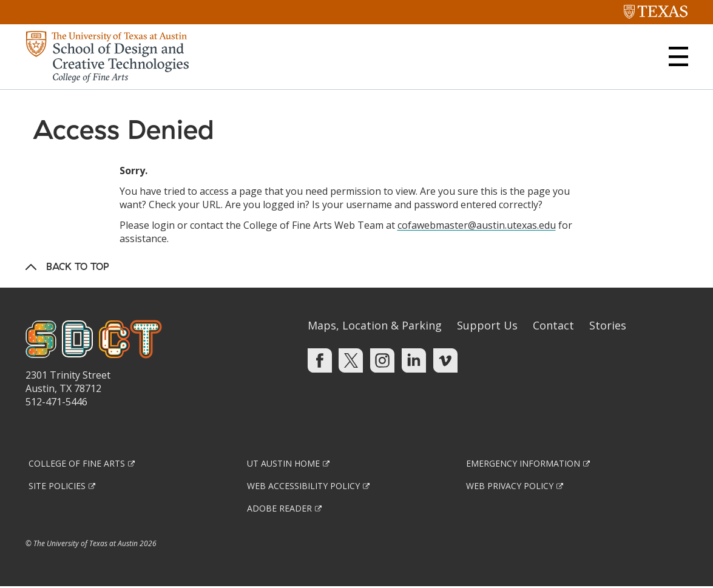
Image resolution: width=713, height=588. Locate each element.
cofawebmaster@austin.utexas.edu (477, 226)
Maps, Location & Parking (375, 326)
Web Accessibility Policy (303, 487)
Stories (608, 326)
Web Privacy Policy (510, 487)
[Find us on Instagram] (382, 361)
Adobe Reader (279, 509)
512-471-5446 (56, 403)
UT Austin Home (283, 465)
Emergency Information (523, 465)
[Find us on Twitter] (351, 361)
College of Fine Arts (77, 465)
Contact (553, 326)
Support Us (487, 326)
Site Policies (57, 487)
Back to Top (78, 268)
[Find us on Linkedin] (414, 361)
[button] (678, 56)
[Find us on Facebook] (320, 361)
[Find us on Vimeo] (445, 361)
